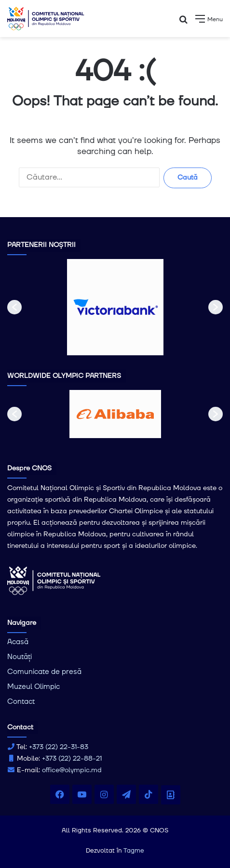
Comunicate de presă (44, 672)
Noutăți (20, 657)
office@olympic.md (72, 770)
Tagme (134, 851)
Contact (21, 702)
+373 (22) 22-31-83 (59, 747)
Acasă (18, 642)
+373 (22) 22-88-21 (72, 759)
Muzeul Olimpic (34, 687)
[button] (14, 307)
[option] (115, 307)
